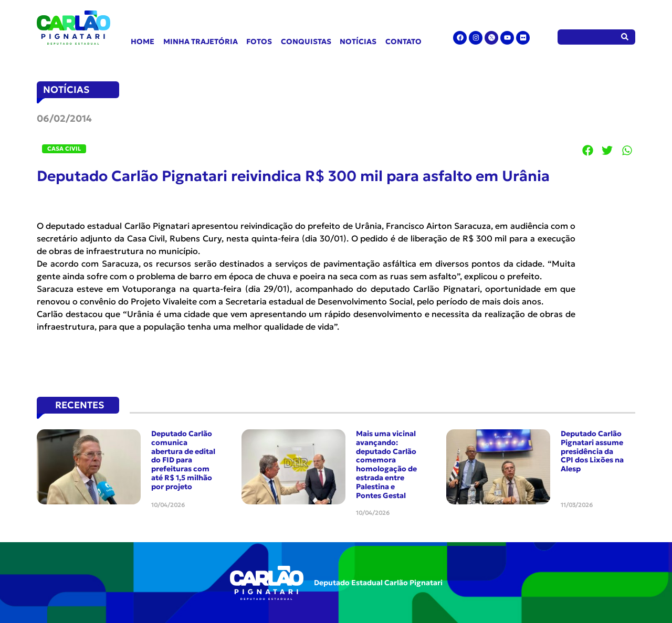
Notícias (358, 41)
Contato (403, 41)
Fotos (259, 41)
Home (143, 41)
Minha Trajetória (201, 41)
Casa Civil (64, 149)
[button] (588, 150)
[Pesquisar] (625, 37)
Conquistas (306, 41)
